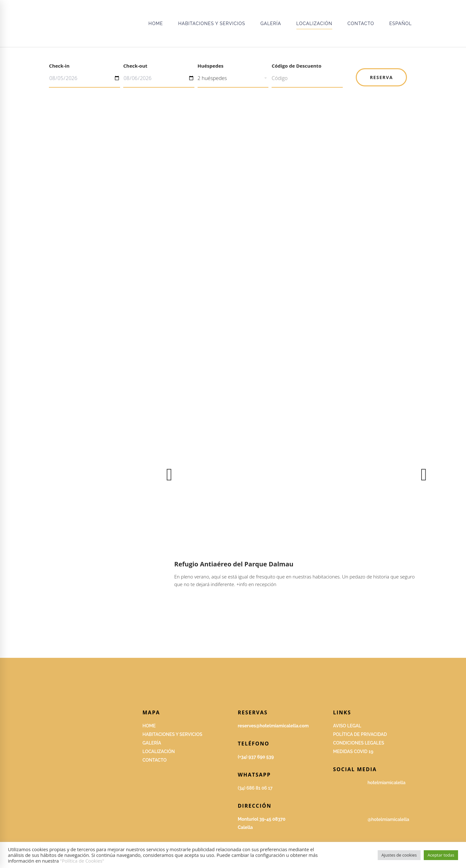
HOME (149, 726)
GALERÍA (152, 743)
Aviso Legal (347, 726)
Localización (159, 751)
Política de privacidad (360, 734)
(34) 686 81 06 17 (255, 788)
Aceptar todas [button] (441, 855)
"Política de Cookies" (82, 861)
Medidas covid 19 (353, 751)
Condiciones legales (359, 743)
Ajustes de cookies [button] (399, 855)
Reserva (381, 77)
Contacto (155, 760)
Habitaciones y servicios (172, 734)
